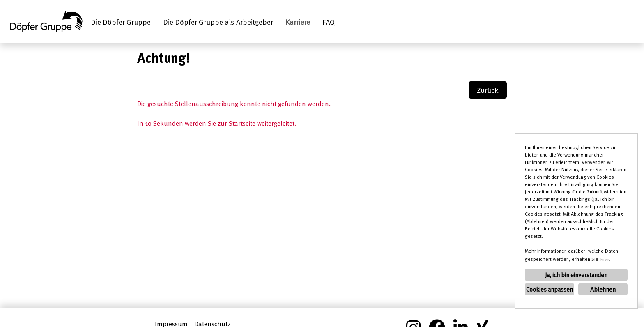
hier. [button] (605, 259)
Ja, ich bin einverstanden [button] (576, 275)
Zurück (488, 90)
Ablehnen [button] (603, 289)
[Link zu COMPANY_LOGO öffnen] (46, 22)
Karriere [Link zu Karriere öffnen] (298, 22)
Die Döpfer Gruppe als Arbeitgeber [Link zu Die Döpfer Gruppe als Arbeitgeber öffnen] (218, 22)
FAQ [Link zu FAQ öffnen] (329, 22)
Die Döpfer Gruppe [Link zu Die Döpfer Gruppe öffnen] (121, 22)
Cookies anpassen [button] (550, 289)
